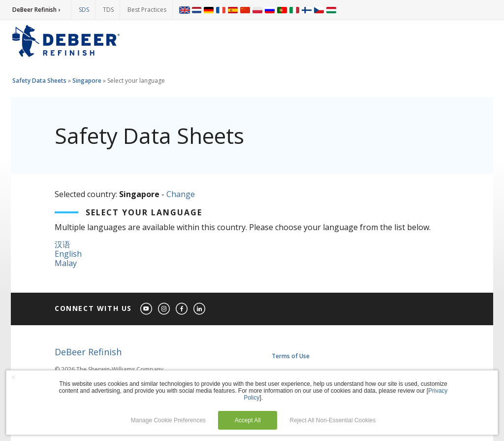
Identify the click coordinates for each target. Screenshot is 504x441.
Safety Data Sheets (39, 81)
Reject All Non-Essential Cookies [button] (333, 420)
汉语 (63, 244)
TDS (108, 10)
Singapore (87, 81)
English (68, 254)
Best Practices (147, 10)
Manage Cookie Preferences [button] (168, 420)
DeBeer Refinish (88, 352)
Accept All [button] (248, 420)
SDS (84, 10)
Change (181, 194)
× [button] (13, 377)
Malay (66, 263)
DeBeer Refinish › (36, 10)
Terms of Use (291, 356)
